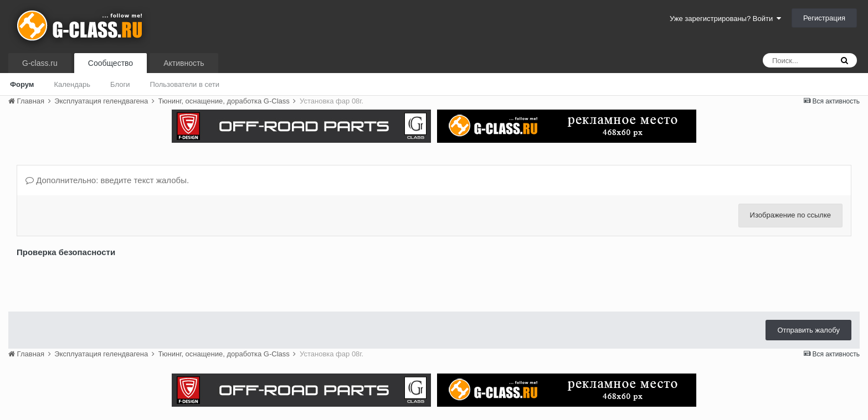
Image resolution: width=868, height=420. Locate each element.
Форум (22, 84)
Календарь (72, 84)
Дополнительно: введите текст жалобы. (107, 180)
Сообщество (111, 63)
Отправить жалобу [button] (808, 330)
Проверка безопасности (66, 252)
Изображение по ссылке (790, 215)
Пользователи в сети (184, 84)
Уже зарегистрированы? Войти (725, 19)
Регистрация (824, 18)
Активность (184, 63)
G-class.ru (40, 63)
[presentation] (101, 282)
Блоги (120, 84)
